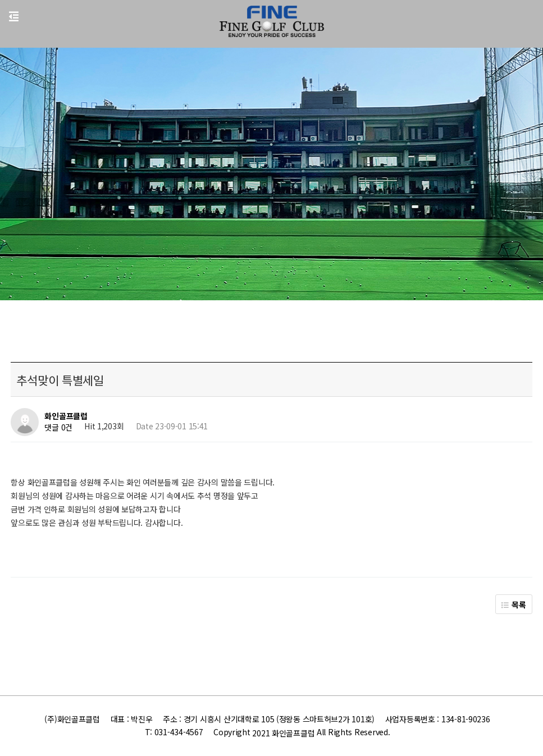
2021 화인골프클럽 (283, 733)
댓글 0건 (58, 428)
